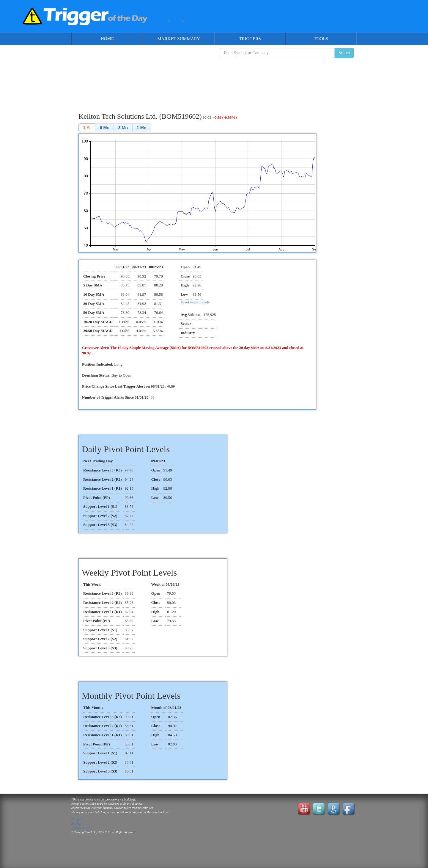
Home (107, 39)
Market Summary (179, 39)
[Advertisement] (214, 81)
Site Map (77, 824)
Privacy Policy (80, 828)
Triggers (250, 39)
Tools (321, 39)
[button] (87, 128)
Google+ (77, 819)
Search (344, 53)
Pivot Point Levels (195, 302)
